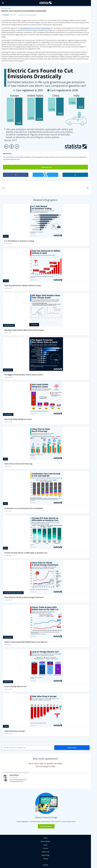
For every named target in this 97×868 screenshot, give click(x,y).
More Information (46, 826)
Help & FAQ (45, 852)
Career (46, 845)
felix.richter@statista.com (18, 780)
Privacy (45, 859)
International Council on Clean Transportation (35, 28)
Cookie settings (45, 862)
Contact (45, 848)
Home (45, 838)
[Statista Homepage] (45, 3)
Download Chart (46, 167)
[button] (16, 175)
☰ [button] (3, 3)
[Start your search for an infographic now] (28, 748)
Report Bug (45, 855)
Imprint (45, 865)
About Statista (45, 841)
